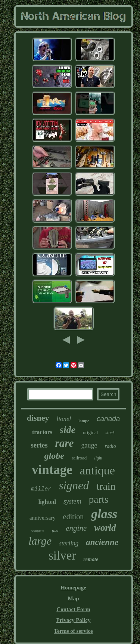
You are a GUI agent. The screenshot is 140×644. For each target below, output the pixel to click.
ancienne (102, 542)
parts (99, 499)
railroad (79, 458)
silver (62, 555)
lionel (64, 419)
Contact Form (73, 609)
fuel (55, 531)
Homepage (73, 588)
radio (110, 446)
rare (65, 443)
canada (108, 419)
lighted (47, 502)
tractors (42, 432)
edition (74, 517)
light (98, 458)
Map (73, 598)
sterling (69, 543)
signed (74, 485)
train (106, 486)
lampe (84, 421)
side (68, 430)
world (105, 528)
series (39, 445)
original (90, 432)
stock (110, 433)
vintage (52, 470)
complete (37, 531)
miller (41, 489)
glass (104, 514)
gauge (89, 445)
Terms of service (73, 631)
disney (38, 418)
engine (76, 528)
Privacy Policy (73, 620)
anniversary (43, 518)
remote (91, 559)
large (40, 541)
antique (97, 470)
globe (54, 456)
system (72, 501)
